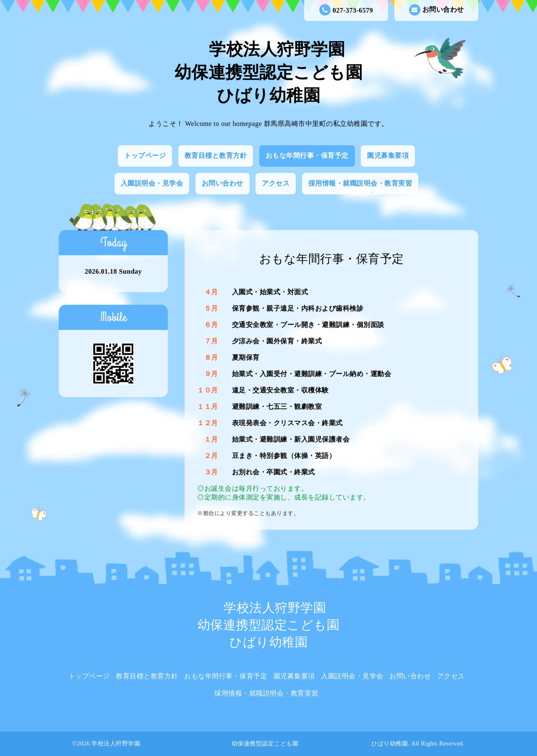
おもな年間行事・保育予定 (307, 156)
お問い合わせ (437, 10)
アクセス (276, 183)
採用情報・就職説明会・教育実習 (360, 183)
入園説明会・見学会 (152, 183)
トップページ (145, 156)
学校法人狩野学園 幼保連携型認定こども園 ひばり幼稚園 (269, 72)
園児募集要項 (388, 156)
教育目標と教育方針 (216, 156)
